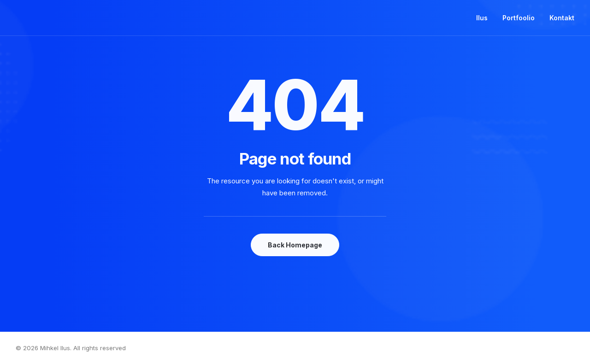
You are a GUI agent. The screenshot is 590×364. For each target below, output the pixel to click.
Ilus (482, 18)
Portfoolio (519, 18)
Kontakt (562, 18)
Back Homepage (295, 245)
